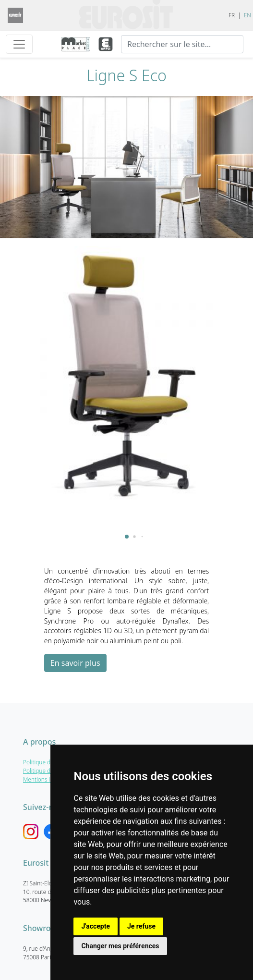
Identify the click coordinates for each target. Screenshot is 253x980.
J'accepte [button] (96, 926)
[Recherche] (182, 44)
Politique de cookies (49, 771)
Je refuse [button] (141, 926)
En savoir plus (75, 663)
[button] (127, 537)
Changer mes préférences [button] (120, 946)
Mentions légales (45, 779)
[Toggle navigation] (19, 44)
